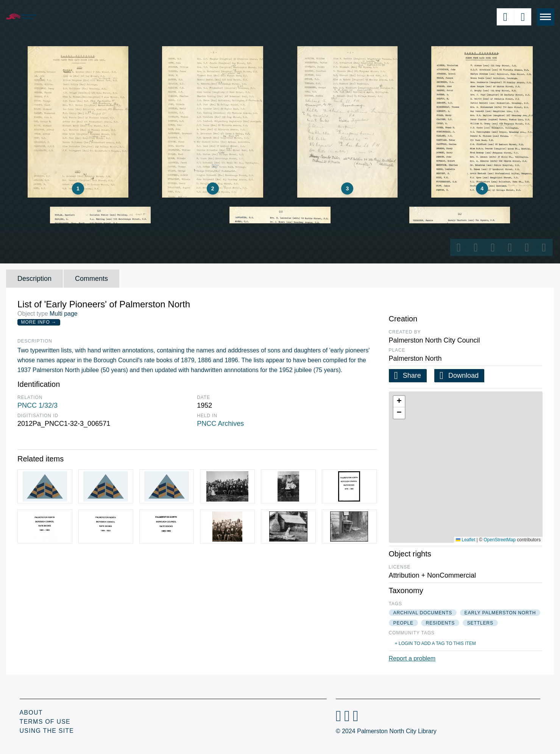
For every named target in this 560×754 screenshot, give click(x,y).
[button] (399, 402)
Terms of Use (45, 722)
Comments (91, 279)
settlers (480, 623)
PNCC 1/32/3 (37, 405)
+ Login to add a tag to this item (435, 643)
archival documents (423, 613)
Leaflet (466, 540)
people (403, 623)
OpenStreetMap (500, 540)
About (31, 713)
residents (440, 623)
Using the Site (47, 731)
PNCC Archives (220, 424)
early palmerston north (500, 613)
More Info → (39, 322)
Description (34, 279)
